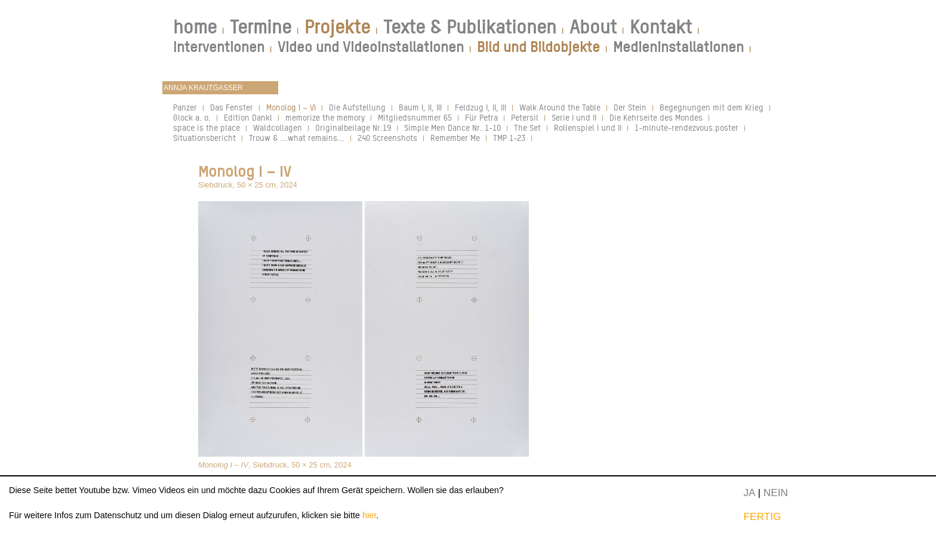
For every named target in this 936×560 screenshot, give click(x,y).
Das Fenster (232, 107)
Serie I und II (574, 117)
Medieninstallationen (678, 47)
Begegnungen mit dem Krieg (712, 107)
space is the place (207, 127)
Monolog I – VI (291, 107)
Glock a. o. (192, 117)
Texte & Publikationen (470, 27)
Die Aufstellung (357, 107)
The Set (527, 127)
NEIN (776, 493)
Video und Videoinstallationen (371, 47)
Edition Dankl (248, 117)
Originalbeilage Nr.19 (353, 127)
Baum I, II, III (420, 107)
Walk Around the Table (560, 107)
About (593, 27)
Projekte (337, 27)
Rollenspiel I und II (588, 127)
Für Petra (481, 117)
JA (749, 493)
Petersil (525, 117)
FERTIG (762, 516)
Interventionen (219, 47)
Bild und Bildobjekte (538, 47)
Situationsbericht (204, 138)
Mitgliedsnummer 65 (415, 117)
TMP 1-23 (509, 138)
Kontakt (661, 27)
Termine (261, 27)
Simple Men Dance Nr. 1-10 (452, 127)
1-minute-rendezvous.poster (686, 127)
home (195, 27)
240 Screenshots (387, 138)
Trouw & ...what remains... (297, 138)
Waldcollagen (278, 127)
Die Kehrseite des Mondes (656, 117)
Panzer (185, 107)
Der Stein (630, 107)
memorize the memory (325, 117)
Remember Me (455, 138)
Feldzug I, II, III (481, 107)
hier (369, 515)
